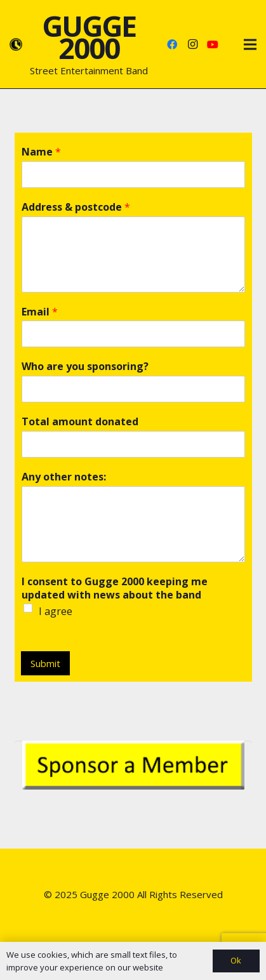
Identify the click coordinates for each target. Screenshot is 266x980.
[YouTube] (213, 44)
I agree (56, 611)
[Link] (16, 44)
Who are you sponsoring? (85, 367)
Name (41, 152)
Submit (45, 663)
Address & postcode (76, 207)
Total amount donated (80, 422)
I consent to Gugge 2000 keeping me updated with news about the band (115, 588)
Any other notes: (64, 477)
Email (40, 312)
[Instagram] (192, 44)
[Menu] (250, 44)
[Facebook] (172, 44)
